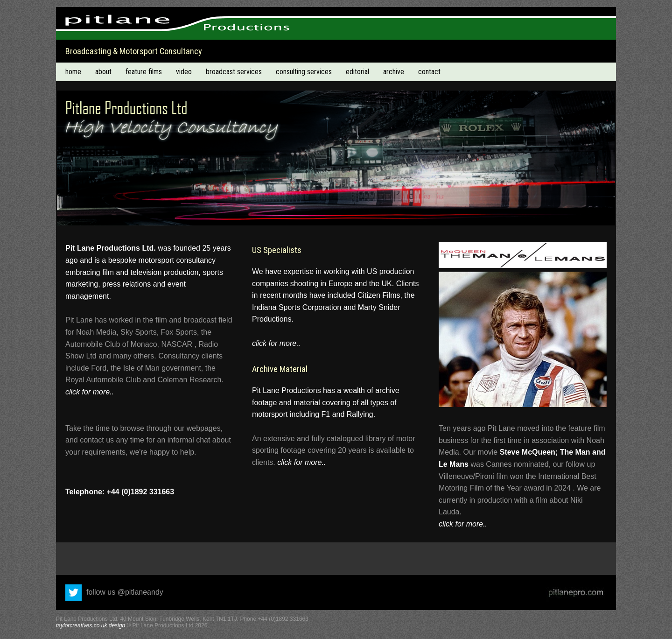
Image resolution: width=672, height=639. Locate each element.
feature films (144, 72)
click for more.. (90, 392)
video (184, 72)
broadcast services (234, 72)
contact (429, 72)
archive (394, 72)
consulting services (304, 72)
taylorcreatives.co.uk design (91, 625)
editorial (357, 72)
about (103, 72)
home (73, 72)
